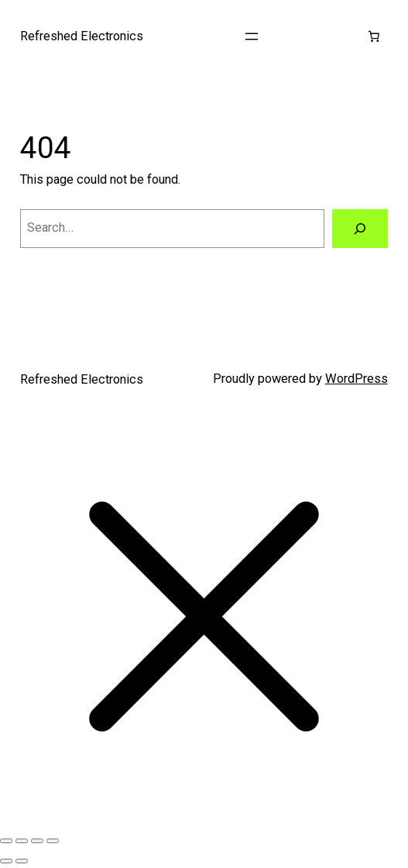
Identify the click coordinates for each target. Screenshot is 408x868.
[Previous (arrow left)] (6, 861)
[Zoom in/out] (6, 841)
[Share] (37, 841)
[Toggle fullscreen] (22, 841)
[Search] (360, 229)
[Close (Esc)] (53, 841)
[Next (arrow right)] (22, 861)
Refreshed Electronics (82, 36)
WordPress (357, 379)
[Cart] (373, 36)
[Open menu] (252, 36)
